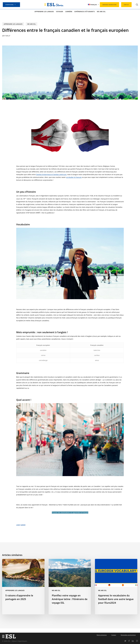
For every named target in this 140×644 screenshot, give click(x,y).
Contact (114, 635)
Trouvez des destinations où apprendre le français (70, 513)
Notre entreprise (102, 635)
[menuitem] (94, 5)
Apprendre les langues (13, 24)
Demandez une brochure (128, 635)
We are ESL (32, 24)
